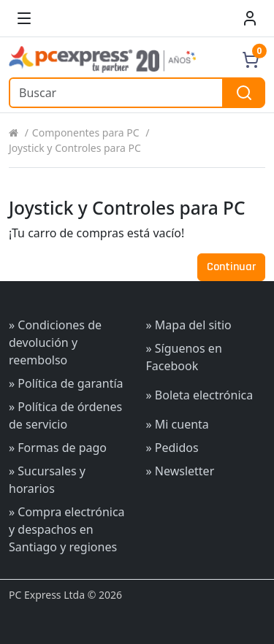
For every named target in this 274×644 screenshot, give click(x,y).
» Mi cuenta (178, 424)
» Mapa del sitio (189, 325)
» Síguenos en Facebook (184, 357)
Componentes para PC (86, 133)
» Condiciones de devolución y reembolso (55, 342)
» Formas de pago (58, 448)
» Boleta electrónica (200, 395)
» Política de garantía (66, 383)
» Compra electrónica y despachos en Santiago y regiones (67, 529)
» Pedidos (172, 448)
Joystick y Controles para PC (75, 148)
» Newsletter (180, 471)
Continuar (231, 267)
